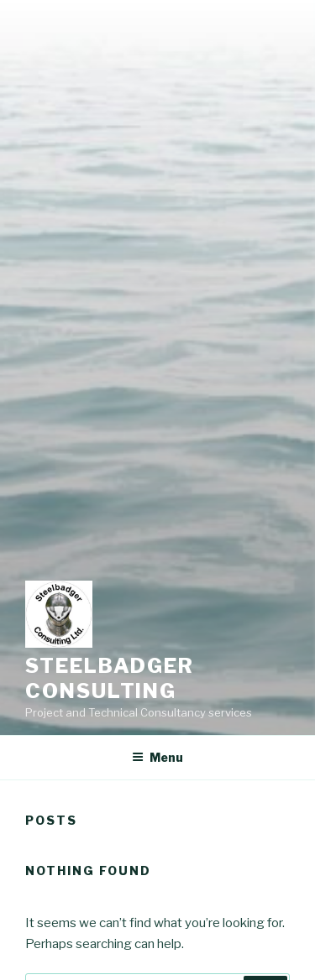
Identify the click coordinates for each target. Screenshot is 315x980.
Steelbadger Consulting (110, 678)
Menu (157, 757)
